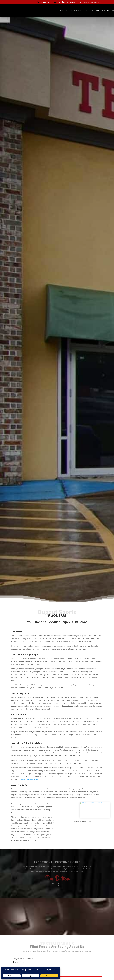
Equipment (79, 11)
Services (88, 11)
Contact (111, 11)
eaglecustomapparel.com (29, 779)
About (68, 11)
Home (61, 11)
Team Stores (100, 11)
